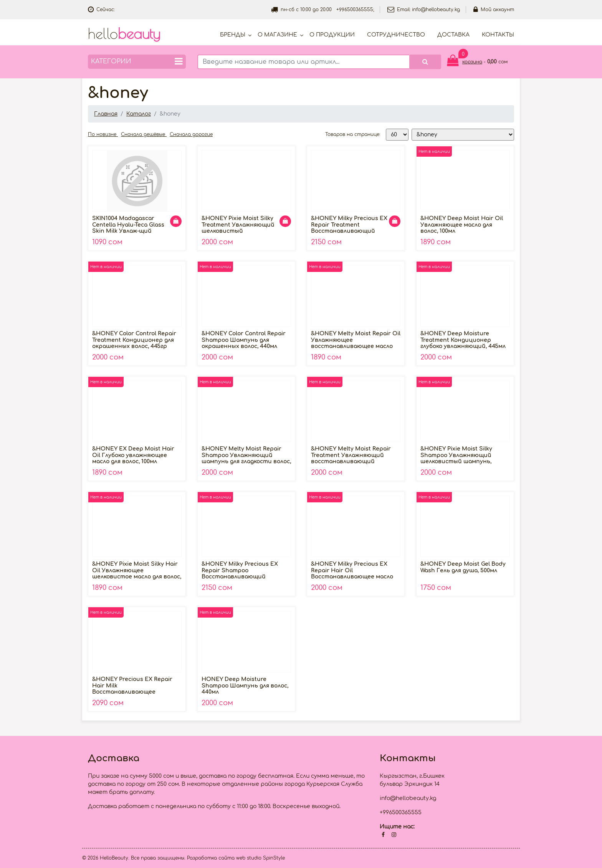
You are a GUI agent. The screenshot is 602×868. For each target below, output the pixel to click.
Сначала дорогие (191, 134)
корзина (472, 62)
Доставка (453, 35)
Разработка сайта (211, 858)
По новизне (103, 134)
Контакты (498, 35)
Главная (106, 114)
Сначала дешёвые (144, 134)
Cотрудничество (396, 35)
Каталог (139, 114)
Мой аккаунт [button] (494, 10)
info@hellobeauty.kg (436, 10)
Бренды (233, 35)
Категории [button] (137, 61)
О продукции (332, 35)
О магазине (277, 35)
